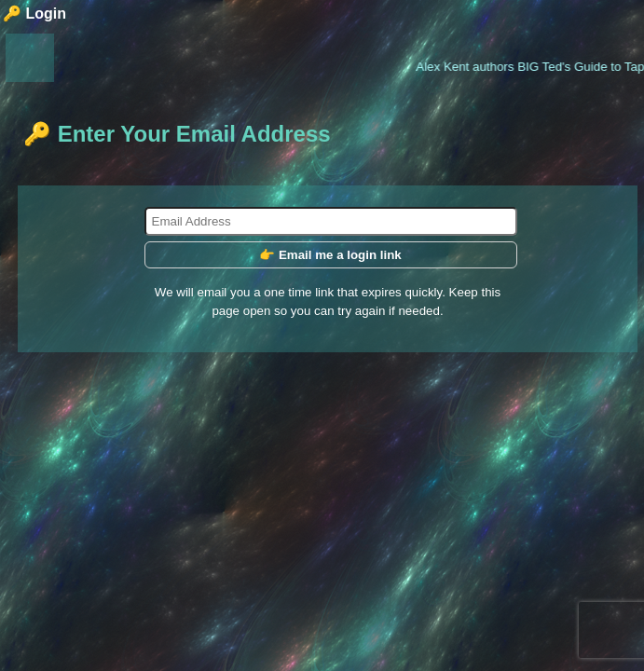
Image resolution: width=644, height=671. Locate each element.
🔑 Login (34, 14)
